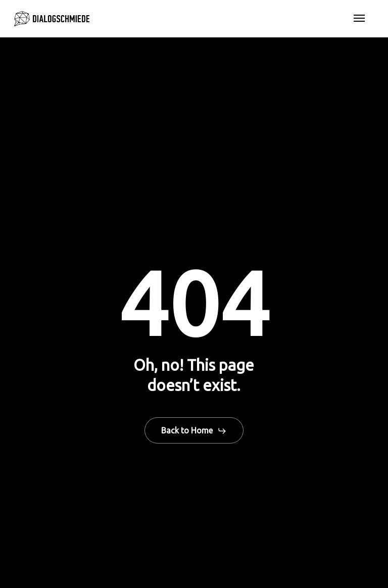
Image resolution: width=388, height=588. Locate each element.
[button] (359, 19)
